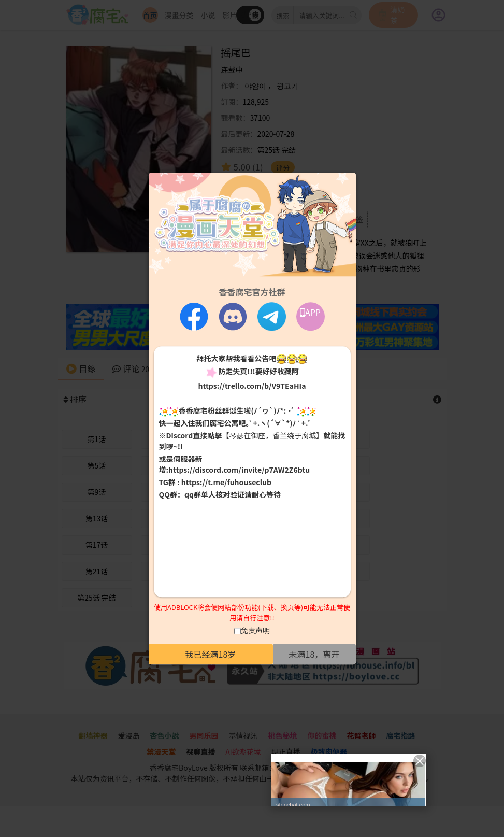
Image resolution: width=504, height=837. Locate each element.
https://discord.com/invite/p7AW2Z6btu (239, 470)
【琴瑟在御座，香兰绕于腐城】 (272, 436)
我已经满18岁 (211, 654)
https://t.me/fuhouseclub (226, 483)
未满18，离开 (314, 654)
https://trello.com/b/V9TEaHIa (252, 386)
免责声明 (255, 630)
